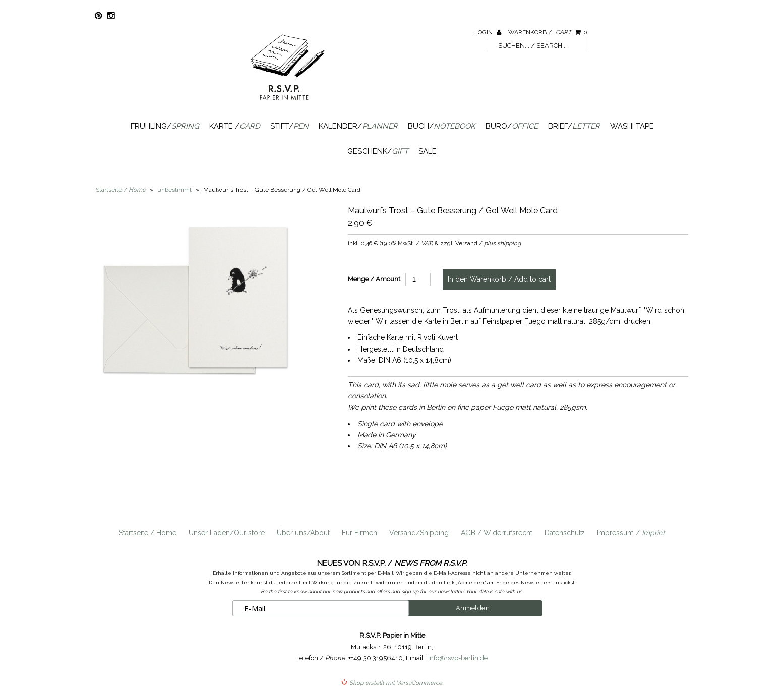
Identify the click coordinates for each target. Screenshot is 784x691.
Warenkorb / (548, 32)
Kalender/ (358, 126)
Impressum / (631, 533)
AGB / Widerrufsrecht (497, 533)
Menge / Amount (374, 279)
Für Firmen (359, 533)
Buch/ (442, 126)
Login (488, 32)
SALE (428, 151)
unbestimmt (174, 190)
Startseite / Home (148, 533)
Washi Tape (632, 126)
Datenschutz (565, 533)
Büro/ (512, 126)
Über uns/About (303, 533)
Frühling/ (165, 126)
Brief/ (574, 126)
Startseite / (121, 190)
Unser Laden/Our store (227, 533)
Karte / (235, 126)
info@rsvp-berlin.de (458, 658)
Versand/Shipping (419, 533)
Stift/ (289, 126)
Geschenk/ (378, 151)
